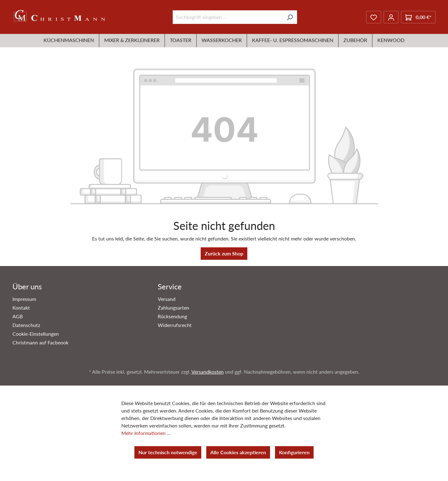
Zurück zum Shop (224, 253)
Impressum (24, 299)
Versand (167, 299)
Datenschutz (26, 325)
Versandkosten (208, 372)
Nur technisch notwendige (168, 452)
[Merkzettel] (374, 17)
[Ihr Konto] (391, 17)
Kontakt (21, 308)
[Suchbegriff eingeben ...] (228, 17)
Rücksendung (172, 316)
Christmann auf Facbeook (40, 342)
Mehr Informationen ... (146, 433)
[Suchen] (290, 17)
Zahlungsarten (173, 308)
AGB (18, 316)
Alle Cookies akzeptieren (238, 452)
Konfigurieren (294, 452)
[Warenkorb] (418, 17)
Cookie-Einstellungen (36, 334)
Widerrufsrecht (175, 325)
